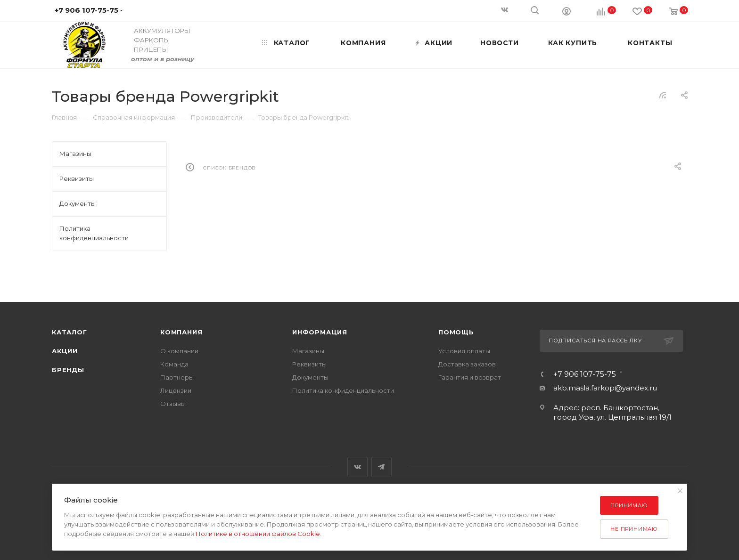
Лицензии (176, 390)
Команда (174, 364)
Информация (320, 332)
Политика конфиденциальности (343, 390)
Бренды (68, 370)
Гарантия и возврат (470, 377)
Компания (181, 332)
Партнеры (177, 377)
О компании (179, 351)
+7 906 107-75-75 (585, 374)
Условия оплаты (464, 351)
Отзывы (173, 404)
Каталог (70, 332)
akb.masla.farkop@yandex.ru (605, 388)
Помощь (456, 332)
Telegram (382, 467)
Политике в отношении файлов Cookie (258, 534)
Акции (65, 351)
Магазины (308, 351)
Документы (310, 377)
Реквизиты (309, 364)
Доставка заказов (467, 364)
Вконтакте (357, 467)
